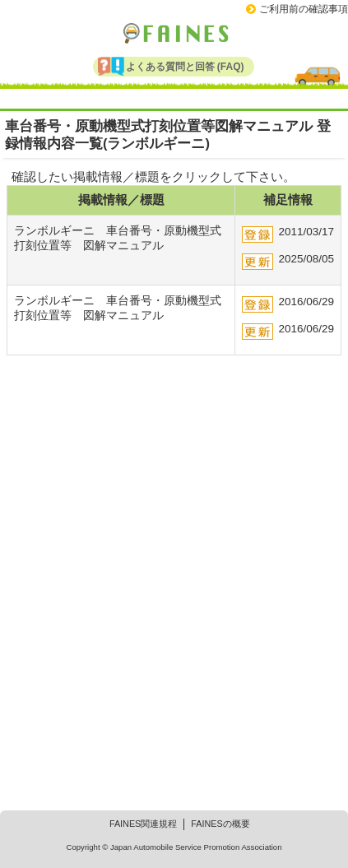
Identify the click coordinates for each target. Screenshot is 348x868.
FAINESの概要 (220, 824)
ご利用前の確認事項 (304, 9)
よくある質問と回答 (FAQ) (185, 67)
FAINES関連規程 (143, 824)
